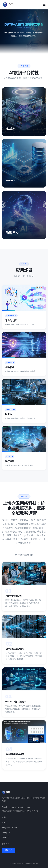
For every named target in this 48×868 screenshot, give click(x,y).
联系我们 (9, 850)
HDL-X (5, 823)
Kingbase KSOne (9, 828)
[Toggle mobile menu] (44, 5)
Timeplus (6, 832)
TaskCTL (6, 837)
